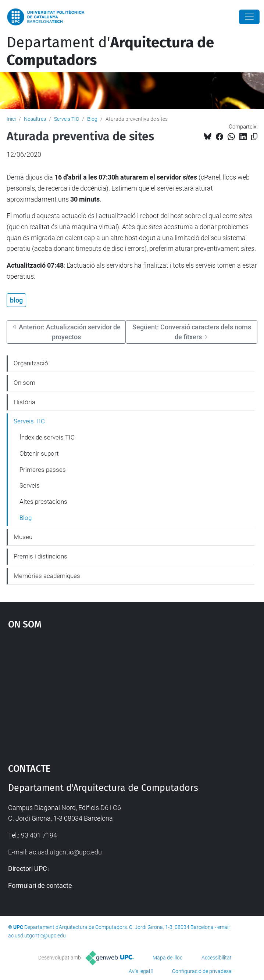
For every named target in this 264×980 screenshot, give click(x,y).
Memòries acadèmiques (47, 576)
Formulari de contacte (40, 885)
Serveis (30, 485)
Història (24, 402)
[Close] (249, 17)
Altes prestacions (43, 502)
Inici (11, 119)
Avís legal (139, 971)
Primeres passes (43, 470)
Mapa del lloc (167, 958)
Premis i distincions (40, 556)
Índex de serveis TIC (47, 437)
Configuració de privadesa (202, 971)
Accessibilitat (217, 958)
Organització (31, 363)
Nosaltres (35, 119)
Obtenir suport (39, 453)
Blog (92, 119)
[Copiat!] (254, 137)
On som (24, 383)
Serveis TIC (67, 119)
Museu (23, 537)
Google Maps (132, 693)
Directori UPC (28, 869)
